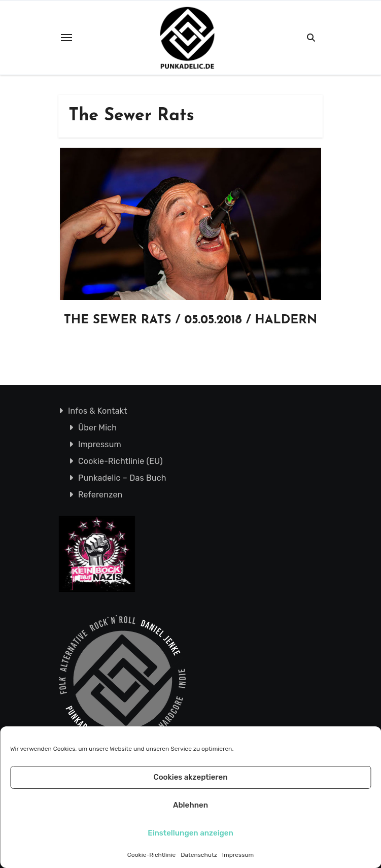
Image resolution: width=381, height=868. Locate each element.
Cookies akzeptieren (190, 777)
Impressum (238, 855)
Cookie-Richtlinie (151, 855)
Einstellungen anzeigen (190, 833)
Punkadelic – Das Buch (122, 478)
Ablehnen (190, 805)
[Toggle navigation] (66, 38)
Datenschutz (199, 855)
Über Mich (97, 428)
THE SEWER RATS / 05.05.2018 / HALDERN (191, 320)
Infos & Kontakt (97, 411)
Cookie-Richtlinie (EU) (120, 461)
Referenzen (100, 495)
